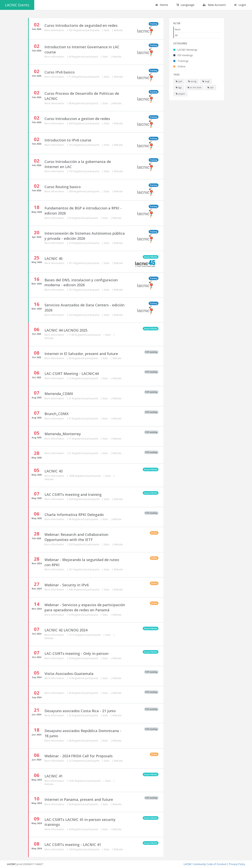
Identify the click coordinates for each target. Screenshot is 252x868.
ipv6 (179, 81)
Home (162, 5)
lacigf (206, 81)
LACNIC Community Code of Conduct (205, 864)
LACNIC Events (17, 5)
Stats (107, 30)
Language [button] (185, 5)
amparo (180, 94)
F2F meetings (183, 55)
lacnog (192, 81)
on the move (195, 87)
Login (240, 5)
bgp (179, 87)
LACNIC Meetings (185, 50)
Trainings (181, 61)
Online (179, 66)
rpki (211, 87)
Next (178, 29)
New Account (214, 5)
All (176, 35)
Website (118, 30)
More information (55, 30)
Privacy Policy (237, 864)
